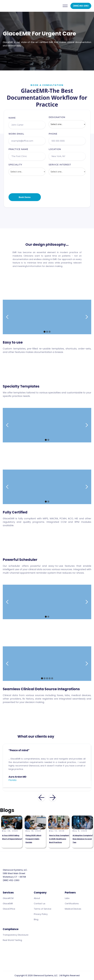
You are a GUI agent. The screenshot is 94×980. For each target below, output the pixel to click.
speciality (15, 166)
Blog (36, 919)
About (37, 898)
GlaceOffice (9, 909)
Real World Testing (12, 940)
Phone (53, 135)
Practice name (18, 151)
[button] (65, 6)
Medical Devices (73, 909)
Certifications (72, 904)
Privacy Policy (41, 914)
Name (12, 119)
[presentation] (26, 186)
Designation (57, 119)
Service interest (60, 166)
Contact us (40, 904)
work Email (16, 135)
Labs (67, 898)
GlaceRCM (8, 898)
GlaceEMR (8, 904)
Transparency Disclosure (16, 935)
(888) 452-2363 (81, 6)
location (55, 151)
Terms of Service (43, 909)
